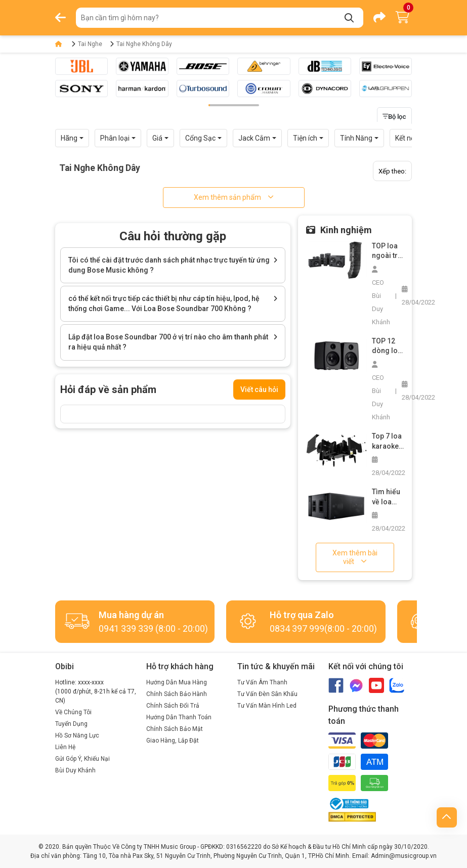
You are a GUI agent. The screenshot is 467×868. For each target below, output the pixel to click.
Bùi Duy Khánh (75, 770)
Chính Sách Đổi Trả (173, 706)
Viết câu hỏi (259, 389)
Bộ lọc (394, 117)
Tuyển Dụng (71, 724)
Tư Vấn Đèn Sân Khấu (267, 694)
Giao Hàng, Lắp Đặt (173, 741)
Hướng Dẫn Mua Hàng (177, 682)
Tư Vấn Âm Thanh (262, 682)
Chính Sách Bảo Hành (177, 694)
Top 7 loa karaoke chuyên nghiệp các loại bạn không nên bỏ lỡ (387, 442)
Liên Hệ (65, 747)
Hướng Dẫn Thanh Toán (179, 717)
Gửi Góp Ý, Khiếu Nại (82, 759)
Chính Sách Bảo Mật (175, 729)
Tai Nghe (90, 44)
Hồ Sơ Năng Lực (77, 735)
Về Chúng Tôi (73, 712)
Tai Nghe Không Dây (144, 44)
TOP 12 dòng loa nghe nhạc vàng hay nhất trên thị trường (388, 346)
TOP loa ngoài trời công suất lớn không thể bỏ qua (388, 251)
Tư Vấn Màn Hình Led (267, 706)
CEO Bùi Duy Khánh (381, 296)
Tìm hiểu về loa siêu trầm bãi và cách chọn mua (388, 497)
